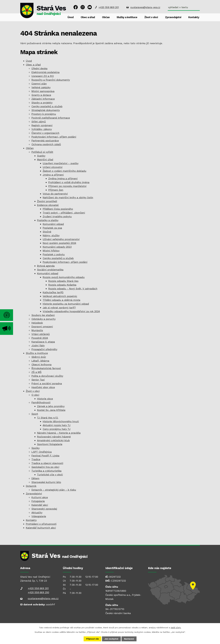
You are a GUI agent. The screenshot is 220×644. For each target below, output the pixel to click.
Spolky (35, 448)
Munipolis (37, 330)
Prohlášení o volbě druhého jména (69, 182)
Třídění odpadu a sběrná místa (61, 300)
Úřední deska (39, 68)
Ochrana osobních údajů (46, 144)
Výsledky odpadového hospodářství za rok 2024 (71, 311)
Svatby (41, 156)
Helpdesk (37, 323)
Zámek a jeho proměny (51, 406)
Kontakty (194, 17)
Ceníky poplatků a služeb (47, 106)
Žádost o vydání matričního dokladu (64, 171)
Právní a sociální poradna (47, 383)
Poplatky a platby (48, 220)
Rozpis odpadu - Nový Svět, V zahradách (73, 289)
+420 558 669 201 (109, 7)
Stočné (47, 232)
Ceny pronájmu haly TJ (57, 429)
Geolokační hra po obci (45, 467)
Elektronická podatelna (45, 72)
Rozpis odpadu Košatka (62, 285)
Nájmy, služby (51, 235)
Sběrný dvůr (39, 357)
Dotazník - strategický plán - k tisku (54, 490)
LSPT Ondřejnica (42, 452)
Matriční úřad (45, 159)
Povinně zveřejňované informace (51, 118)
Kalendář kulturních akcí (41, 528)
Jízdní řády (38, 345)
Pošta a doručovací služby (47, 376)
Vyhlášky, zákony (42, 129)
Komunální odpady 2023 (57, 247)
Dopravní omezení (42, 326)
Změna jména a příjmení (63, 178)
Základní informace (43, 99)
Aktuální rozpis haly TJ (57, 425)
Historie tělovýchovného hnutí (61, 421)
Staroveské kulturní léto (46, 482)
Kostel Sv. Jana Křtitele (51, 410)
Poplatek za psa (52, 228)
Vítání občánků (41, 334)
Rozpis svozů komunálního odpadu (64, 277)
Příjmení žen (56, 190)
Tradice (36, 459)
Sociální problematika (50, 270)
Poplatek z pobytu (54, 254)
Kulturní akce (40, 497)
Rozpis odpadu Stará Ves (63, 281)
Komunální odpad (53, 224)
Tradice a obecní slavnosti (47, 463)
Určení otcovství (53, 167)
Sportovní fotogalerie (50, 444)
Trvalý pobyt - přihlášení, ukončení (64, 213)
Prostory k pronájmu (44, 114)
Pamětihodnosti (41, 402)
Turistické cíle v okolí (50, 475)
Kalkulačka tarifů (53, 292)
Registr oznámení (42, 125)
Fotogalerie (38, 501)
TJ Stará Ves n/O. (48, 418)
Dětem (35, 478)
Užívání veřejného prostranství (61, 239)
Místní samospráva (43, 91)
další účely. (176, 628)
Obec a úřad (88, 17)
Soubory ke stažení (43, 315)
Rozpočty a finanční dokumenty (51, 80)
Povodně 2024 (40, 338)
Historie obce (45, 399)
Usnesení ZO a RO (43, 76)
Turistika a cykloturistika (46, 471)
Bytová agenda (46, 266)
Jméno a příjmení (53, 175)
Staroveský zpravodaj (44, 509)
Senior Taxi (38, 380)
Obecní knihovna (41, 364)
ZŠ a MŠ (36, 372)
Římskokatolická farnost (46, 368)
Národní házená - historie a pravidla (59, 433)
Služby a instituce (127, 17)
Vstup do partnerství (55, 194)
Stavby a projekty (42, 103)
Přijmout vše (92, 639)
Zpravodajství (173, 17)
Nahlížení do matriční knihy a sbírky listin (68, 197)
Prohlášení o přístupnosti (41, 524)
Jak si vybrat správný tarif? (59, 308)
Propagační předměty (44, 349)
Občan (106, 17)
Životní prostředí (47, 201)
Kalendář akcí (40, 505)
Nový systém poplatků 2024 (59, 243)
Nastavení (129, 639)
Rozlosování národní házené (54, 437)
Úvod (71, 17)
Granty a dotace (41, 95)
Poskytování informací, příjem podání (54, 137)
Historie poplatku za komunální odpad (66, 304)
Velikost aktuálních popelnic (60, 296)
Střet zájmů (39, 122)
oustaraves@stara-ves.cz (145, 7)
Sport (35, 414)
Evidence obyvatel (48, 205)
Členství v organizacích (45, 133)
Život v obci (151, 17)
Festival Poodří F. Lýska (45, 456)
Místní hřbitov (51, 251)
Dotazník (31, 486)
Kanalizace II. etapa (43, 342)
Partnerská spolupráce (45, 141)
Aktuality (37, 512)
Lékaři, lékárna (40, 361)
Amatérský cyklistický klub (53, 440)
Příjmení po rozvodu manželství (67, 186)
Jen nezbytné (111, 639)
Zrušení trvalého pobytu (57, 216)
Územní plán (39, 84)
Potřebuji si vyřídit (42, 152)
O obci (35, 395)
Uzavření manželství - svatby (61, 163)
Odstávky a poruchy (43, 319)
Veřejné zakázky (41, 87)
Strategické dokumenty (46, 110)
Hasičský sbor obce (43, 387)
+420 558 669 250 (38, 592)
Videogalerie (39, 516)
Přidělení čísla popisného (58, 209)
